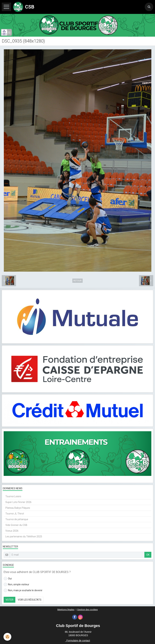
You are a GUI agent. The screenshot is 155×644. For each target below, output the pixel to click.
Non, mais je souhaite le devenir (23, 590)
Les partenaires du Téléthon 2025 (24, 536)
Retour (77, 281)
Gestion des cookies (88, 610)
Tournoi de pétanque (17, 519)
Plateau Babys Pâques (18, 508)
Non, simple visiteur (16, 584)
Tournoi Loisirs (13, 496)
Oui (8, 579)
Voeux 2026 (12, 531)
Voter (9, 600)
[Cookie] (7, 637)
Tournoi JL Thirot (15, 514)
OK (148, 555)
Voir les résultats (30, 600)
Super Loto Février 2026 (18, 502)
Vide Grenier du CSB (16, 525)
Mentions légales (66, 610)
